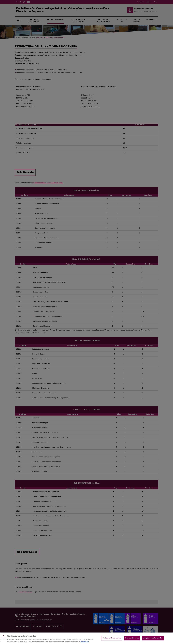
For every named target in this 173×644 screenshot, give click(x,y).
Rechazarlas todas (132, 640)
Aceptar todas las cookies (153, 640)
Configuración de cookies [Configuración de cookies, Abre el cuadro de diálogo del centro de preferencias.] (112, 640)
